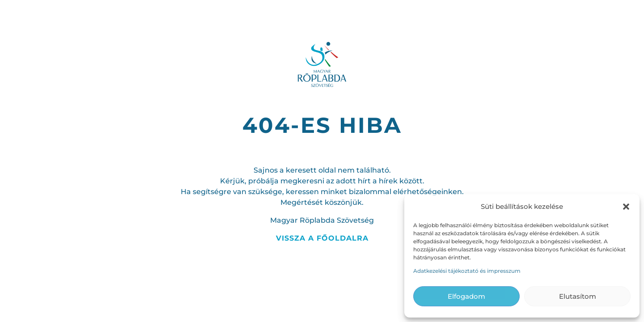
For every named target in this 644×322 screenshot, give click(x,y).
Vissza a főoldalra (322, 238)
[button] (626, 207)
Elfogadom (466, 296)
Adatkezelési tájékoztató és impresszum (467, 271)
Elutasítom (578, 296)
